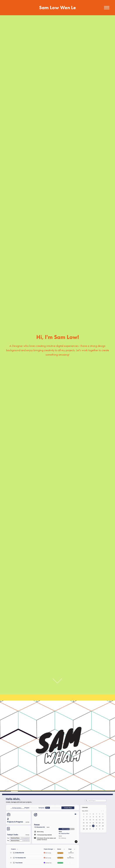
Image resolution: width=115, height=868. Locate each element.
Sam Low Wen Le (57, 8)
